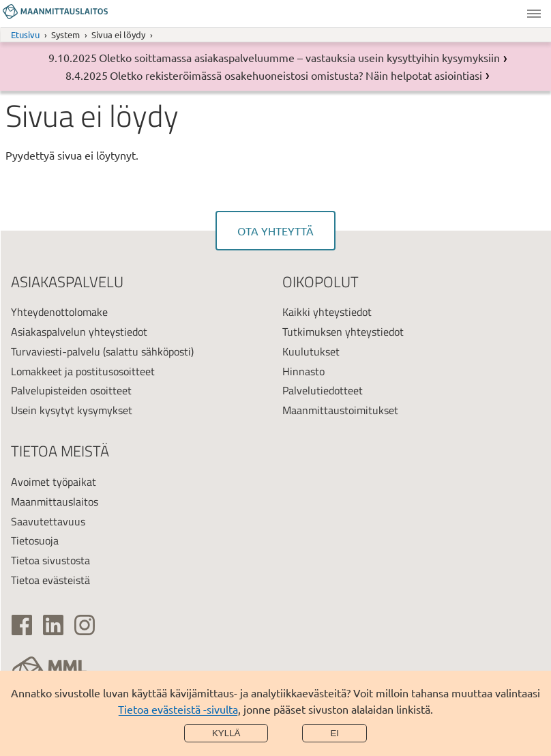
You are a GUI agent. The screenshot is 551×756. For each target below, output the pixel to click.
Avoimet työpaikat (54, 482)
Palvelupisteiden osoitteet (71, 390)
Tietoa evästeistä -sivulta (178, 709)
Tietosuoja (35, 540)
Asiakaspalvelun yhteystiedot (79, 332)
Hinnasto (303, 371)
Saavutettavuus (48, 521)
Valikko (534, 14)
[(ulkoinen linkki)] (22, 625)
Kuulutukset (311, 351)
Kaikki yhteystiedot (327, 312)
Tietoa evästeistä (50, 580)
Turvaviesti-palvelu (56, 351)
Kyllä (226, 733)
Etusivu (25, 34)
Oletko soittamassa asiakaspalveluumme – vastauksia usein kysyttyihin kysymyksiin (299, 57)
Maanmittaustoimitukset (340, 410)
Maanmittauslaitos (55, 501)
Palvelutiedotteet (323, 390)
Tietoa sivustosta (50, 560)
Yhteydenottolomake (59, 312)
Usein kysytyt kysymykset (72, 410)
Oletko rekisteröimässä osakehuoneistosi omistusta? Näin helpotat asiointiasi (296, 75)
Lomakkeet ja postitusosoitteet (83, 371)
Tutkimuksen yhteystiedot (343, 332)
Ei (334, 733)
